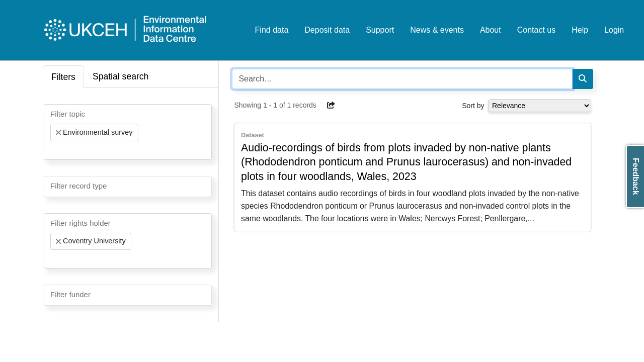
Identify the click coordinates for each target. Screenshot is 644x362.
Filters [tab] (63, 77)
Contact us (536, 30)
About (491, 30)
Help (580, 30)
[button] (331, 105)
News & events (437, 30)
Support (380, 30)
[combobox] (128, 132)
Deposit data (327, 30)
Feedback (636, 176)
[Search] (583, 79)
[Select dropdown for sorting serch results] (540, 106)
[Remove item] (58, 133)
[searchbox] (53, 150)
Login (614, 30)
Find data (272, 30)
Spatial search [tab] (121, 76)
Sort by (473, 106)
